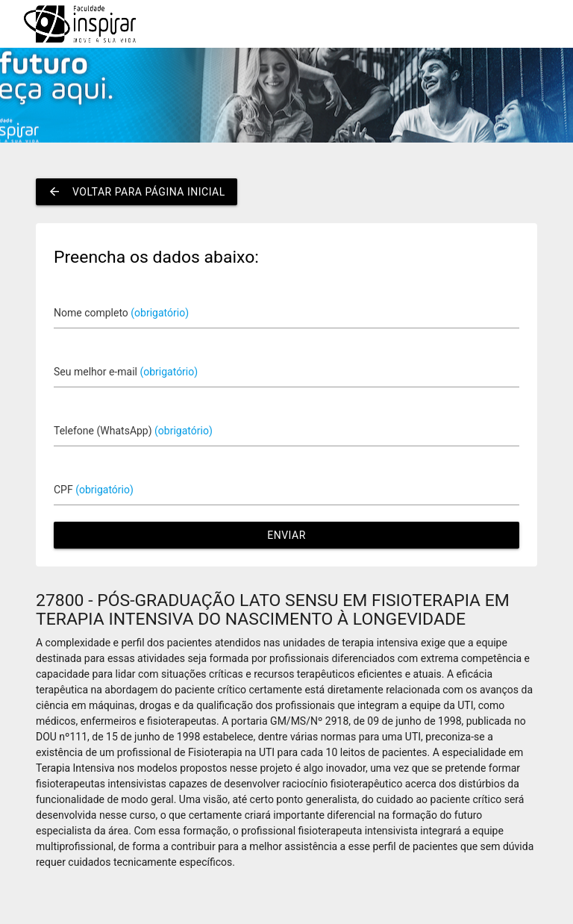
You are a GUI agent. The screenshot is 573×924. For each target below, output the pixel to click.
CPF (94, 490)
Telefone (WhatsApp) (133, 431)
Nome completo (121, 313)
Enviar (286, 535)
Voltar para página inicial (137, 192)
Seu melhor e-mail (126, 372)
